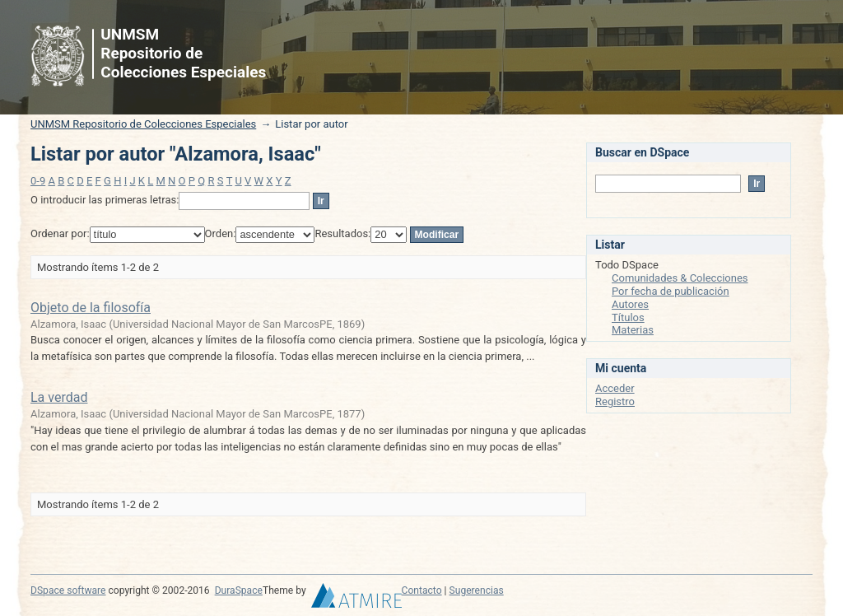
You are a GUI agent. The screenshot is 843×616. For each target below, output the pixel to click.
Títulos (628, 317)
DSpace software (68, 590)
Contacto (422, 590)
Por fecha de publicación (671, 291)
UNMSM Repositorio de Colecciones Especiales (143, 124)
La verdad (59, 397)
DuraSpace (239, 590)
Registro (615, 401)
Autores (630, 304)
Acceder (615, 388)
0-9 (38, 181)
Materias (633, 330)
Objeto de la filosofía (91, 308)
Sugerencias (477, 590)
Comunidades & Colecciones (680, 278)
